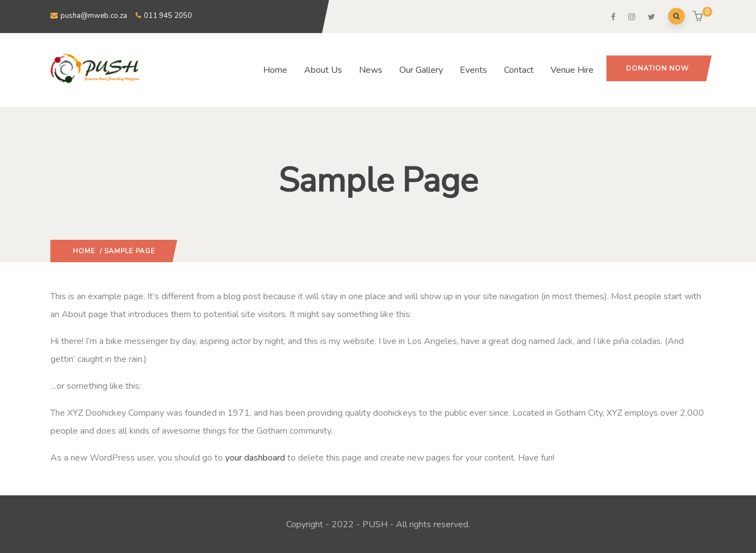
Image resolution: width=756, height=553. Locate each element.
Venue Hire (572, 70)
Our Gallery (421, 70)
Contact (519, 70)
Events (473, 70)
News (371, 70)
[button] (699, 17)
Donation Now (657, 68)
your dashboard (255, 458)
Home (275, 70)
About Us (323, 70)
